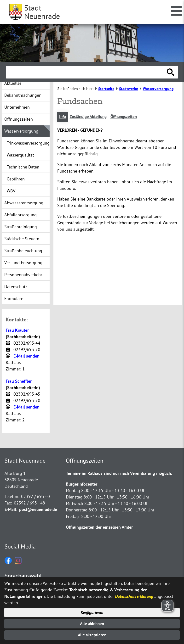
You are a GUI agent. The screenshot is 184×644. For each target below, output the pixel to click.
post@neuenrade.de (38, 509)
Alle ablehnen (92, 623)
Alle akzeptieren (92, 635)
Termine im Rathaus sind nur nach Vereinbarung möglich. (119, 473)
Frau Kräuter (17, 330)
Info (63, 117)
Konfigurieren (92, 611)
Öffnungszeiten (129, 117)
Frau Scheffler (19, 381)
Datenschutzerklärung (134, 594)
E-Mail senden (26, 356)
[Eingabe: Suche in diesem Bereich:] (87, 72)
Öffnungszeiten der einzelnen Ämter (99, 527)
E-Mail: (11, 509)
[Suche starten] (171, 72)
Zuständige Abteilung (90, 117)
